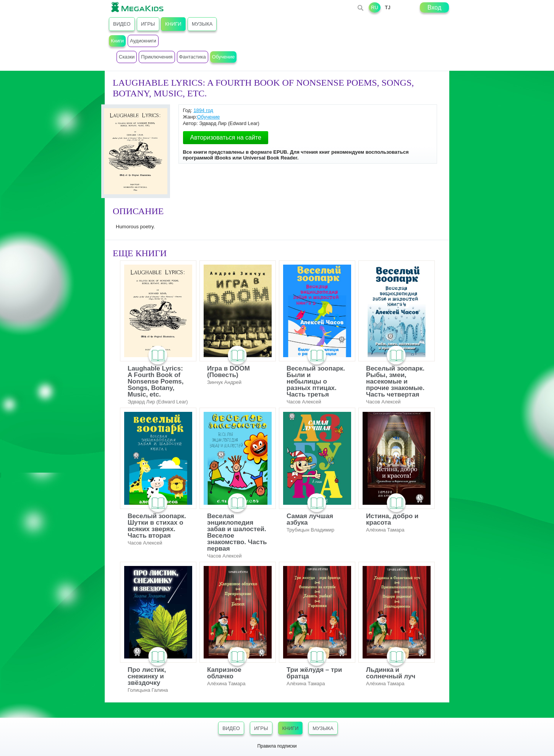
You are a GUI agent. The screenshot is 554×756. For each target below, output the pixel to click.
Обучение (208, 117)
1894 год (203, 110)
